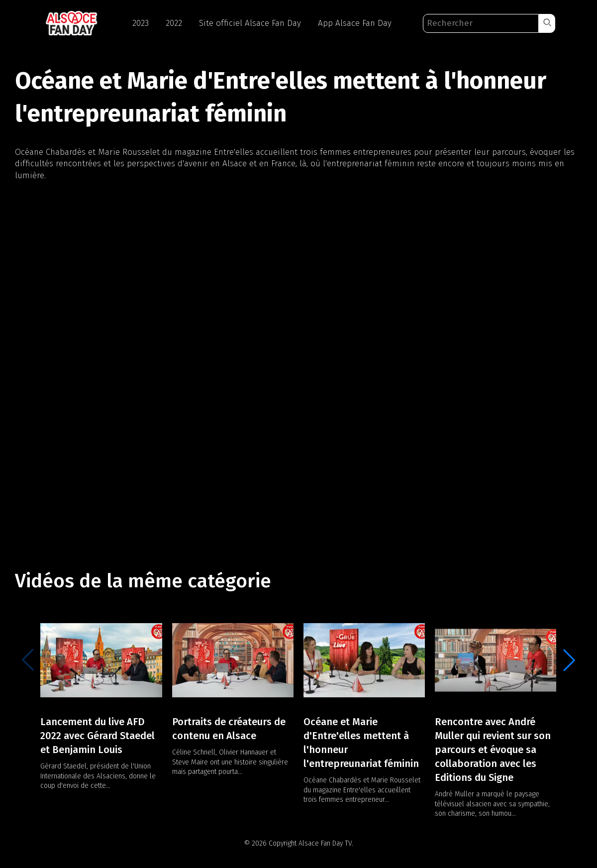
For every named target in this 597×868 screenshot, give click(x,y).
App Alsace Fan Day (355, 23)
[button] (547, 23)
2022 (174, 23)
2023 (141, 23)
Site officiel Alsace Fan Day (250, 23)
